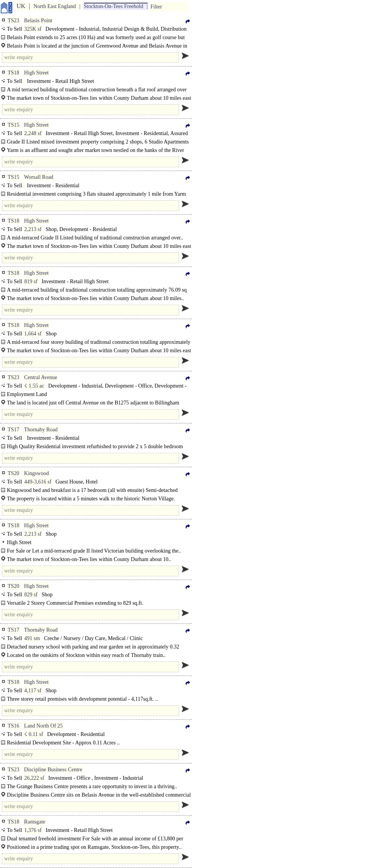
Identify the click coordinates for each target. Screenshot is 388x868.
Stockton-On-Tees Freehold (114, 6)
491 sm (32, 638)
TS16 (13, 726)
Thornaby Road (41, 430)
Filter (156, 7)
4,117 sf (33, 691)
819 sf (31, 281)
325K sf (33, 29)
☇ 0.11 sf (34, 734)
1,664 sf (33, 334)
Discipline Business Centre (53, 770)
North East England (54, 6)
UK (21, 6)
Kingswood (37, 473)
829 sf (31, 595)
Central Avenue (41, 377)
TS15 (13, 125)
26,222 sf (34, 778)
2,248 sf (33, 133)
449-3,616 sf (38, 482)
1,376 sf (33, 830)
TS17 (13, 430)
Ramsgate (35, 822)
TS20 (13, 473)
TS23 (13, 21)
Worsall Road (39, 177)
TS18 (13, 73)
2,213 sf (33, 229)
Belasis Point (38, 21)
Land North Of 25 (44, 726)
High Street (36, 73)
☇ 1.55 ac (34, 386)
